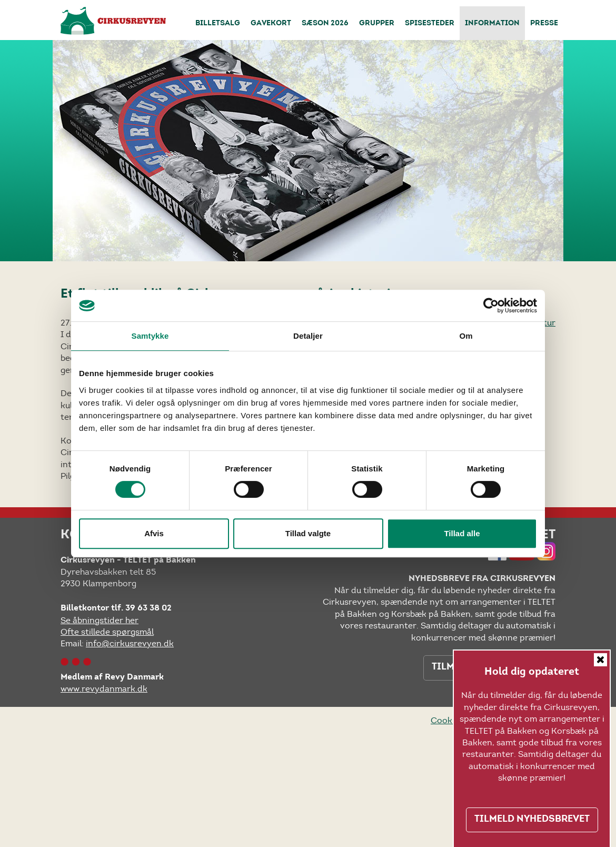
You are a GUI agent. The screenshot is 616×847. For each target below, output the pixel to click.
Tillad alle (462, 533)
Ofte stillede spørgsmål (107, 632)
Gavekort (271, 24)
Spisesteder (430, 24)
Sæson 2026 (325, 24)
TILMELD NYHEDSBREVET (532, 820)
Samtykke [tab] (150, 336)
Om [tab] (466, 336)
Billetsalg (218, 24)
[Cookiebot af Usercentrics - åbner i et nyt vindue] (491, 306)
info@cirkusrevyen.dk (130, 643)
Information (492, 24)
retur (545, 323)
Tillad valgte (308, 533)
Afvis (154, 533)
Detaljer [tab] (308, 336)
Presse (544, 24)
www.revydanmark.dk (104, 689)
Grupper (377, 24)
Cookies (447, 720)
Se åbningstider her (100, 620)
